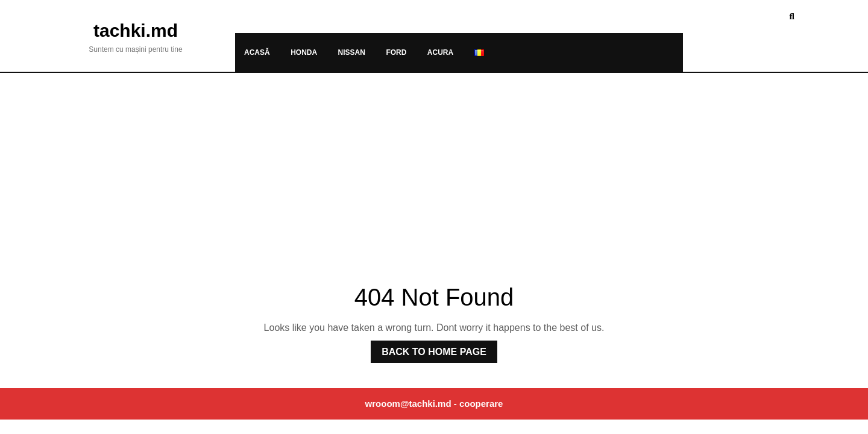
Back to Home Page (429, 349)
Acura (440, 52)
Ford (396, 52)
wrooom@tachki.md (408, 404)
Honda (304, 52)
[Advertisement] (434, 163)
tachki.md (136, 30)
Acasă (257, 52)
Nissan (352, 52)
